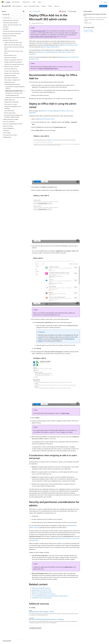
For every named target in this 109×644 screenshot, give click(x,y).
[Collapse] (24, 11)
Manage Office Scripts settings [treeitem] (11, 102)
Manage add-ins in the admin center (41, 590)
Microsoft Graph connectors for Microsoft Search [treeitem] (14, 48)
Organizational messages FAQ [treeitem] (11, 78)
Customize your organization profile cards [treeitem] (14, 64)
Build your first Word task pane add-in (42, 592)
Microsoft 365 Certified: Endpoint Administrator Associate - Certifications (47, 619)
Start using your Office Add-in (51, 47)
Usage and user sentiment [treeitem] (10, 58)
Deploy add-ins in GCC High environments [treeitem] (15, 98)
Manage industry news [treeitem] (9, 100)
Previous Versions (14, 639)
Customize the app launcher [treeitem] (11, 69)
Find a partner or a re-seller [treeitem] (11, 104)
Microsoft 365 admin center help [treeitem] (11, 20)
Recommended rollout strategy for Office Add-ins (95, 15)
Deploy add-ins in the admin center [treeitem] (14, 91)
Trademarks (63, 639)
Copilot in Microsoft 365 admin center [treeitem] (13, 42)
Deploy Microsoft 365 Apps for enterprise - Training (41, 612)
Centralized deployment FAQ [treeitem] (12, 95)
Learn (30, 11)
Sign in (106, 2)
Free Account (103, 6)
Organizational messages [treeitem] (10, 75)
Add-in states (66, 413)
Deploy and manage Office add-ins (41, 588)
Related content (88, 23)
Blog (21, 639)
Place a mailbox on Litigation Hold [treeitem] (12, 80)
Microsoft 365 (37, 11)
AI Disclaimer (5, 639)
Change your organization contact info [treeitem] (13, 60)
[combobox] (14, 15)
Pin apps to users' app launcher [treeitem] (12, 71)
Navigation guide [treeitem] (7, 137)
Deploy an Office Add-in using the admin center (43, 37)
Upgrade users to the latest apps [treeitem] (12, 73)
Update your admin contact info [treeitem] (12, 66)
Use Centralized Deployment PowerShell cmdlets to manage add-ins (50, 596)
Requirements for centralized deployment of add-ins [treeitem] (15, 88)
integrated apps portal (39, 31)
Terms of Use (55, 639)
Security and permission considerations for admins (94, 20)
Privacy (33, 639)
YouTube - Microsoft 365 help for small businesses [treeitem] (12, 26)
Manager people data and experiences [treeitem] (13, 62)
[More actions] (79, 11)
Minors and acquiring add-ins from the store (44, 594)
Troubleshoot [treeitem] (6, 130)
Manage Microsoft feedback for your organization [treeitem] (13, 107)
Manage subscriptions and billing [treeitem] (11, 119)
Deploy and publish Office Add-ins (49, 68)
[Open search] (102, 2)
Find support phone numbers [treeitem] (10, 135)
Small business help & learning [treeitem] (10, 23)
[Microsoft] (3, 2)
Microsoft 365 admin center (70, 45)
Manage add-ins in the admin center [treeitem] (14, 93)
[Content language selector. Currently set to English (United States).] (9, 636)
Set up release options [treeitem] (9, 111)
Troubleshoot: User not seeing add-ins (42, 598)
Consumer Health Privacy (43, 639)
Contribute (27, 639)
